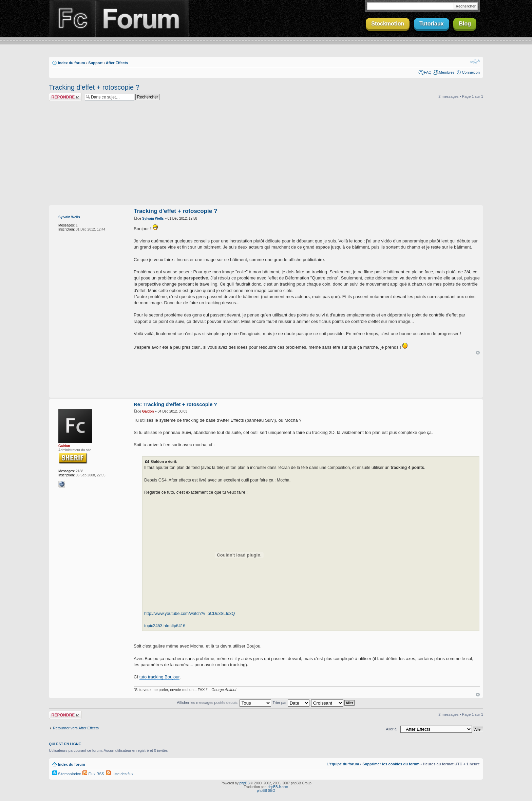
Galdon (64, 446)
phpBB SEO (266, 791)
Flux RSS (93, 774)
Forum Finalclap (142, 19)
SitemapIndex (66, 774)
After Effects (117, 63)
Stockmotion (388, 24)
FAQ (428, 72)
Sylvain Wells (69, 217)
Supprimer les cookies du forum (391, 764)
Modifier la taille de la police (475, 61)
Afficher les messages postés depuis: (224, 703)
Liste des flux (120, 774)
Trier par (291, 703)
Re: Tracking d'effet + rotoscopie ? (175, 404)
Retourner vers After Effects (76, 728)
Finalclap (72, 19)
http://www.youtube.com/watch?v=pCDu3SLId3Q (189, 614)
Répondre (65, 97)
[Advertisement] (266, 154)
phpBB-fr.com (278, 787)
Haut (478, 353)
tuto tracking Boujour (160, 677)
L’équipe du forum (343, 764)
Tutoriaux (432, 24)
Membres (447, 72)
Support (95, 63)
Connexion (471, 72)
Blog (465, 24)
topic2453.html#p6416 (165, 626)
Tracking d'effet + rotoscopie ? (94, 87)
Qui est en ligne (65, 744)
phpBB (245, 783)
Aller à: (392, 729)
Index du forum (71, 63)
